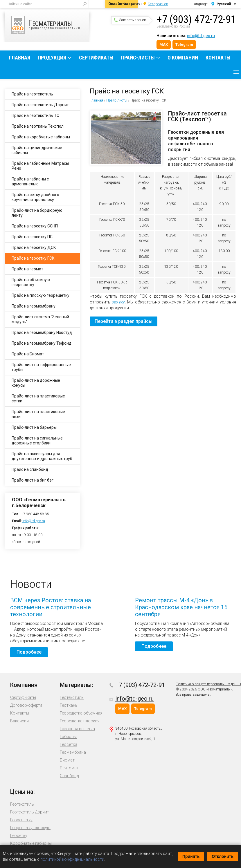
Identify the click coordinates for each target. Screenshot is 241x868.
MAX (164, 45)
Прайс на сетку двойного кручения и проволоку (35, 197)
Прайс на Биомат (28, 354)
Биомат (67, 760)
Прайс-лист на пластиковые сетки (38, 398)
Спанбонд (69, 776)
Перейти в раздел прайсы (124, 321)
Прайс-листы (138, 58)
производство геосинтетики (50, 25)
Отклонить (223, 856)
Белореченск (158, 4)
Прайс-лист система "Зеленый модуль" (40, 319)
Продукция (52, 58)
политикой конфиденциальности (72, 859)
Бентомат (69, 768)
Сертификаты (96, 58)
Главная (20, 58)
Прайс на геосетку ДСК (34, 247)
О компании (183, 58)
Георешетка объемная (81, 713)
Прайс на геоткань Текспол (38, 126)
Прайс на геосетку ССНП (35, 226)
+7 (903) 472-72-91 (196, 19)
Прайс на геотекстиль (32, 94)
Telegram (184, 45)
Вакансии (19, 721)
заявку (118, 302)
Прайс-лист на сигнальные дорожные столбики (37, 441)
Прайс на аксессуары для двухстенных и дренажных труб (42, 456)
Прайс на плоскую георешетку (41, 295)
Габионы (68, 737)
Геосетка (69, 744)
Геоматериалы (219, 689)
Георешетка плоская (80, 721)
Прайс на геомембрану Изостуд (42, 332)
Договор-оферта (26, 705)
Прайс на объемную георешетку (31, 282)
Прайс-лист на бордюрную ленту (37, 213)
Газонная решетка (77, 729)
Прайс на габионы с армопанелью (30, 181)
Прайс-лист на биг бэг (33, 480)
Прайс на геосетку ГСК (33, 258)
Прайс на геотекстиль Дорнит (40, 105)
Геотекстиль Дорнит (30, 812)
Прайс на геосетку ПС (32, 237)
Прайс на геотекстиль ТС (35, 115)
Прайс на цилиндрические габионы (37, 150)
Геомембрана (73, 752)
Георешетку (21, 820)
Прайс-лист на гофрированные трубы (41, 367)
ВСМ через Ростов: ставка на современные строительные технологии (51, 607)
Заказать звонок (130, 20)
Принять (191, 856)
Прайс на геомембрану (34, 306)
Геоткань (69, 705)
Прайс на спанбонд (30, 469)
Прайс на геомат (27, 269)
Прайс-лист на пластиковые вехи (38, 414)
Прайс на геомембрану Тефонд (42, 343)
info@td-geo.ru (201, 36)
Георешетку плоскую (30, 828)
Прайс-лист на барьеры (34, 427)
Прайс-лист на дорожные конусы (36, 383)
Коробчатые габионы (31, 843)
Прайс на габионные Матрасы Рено (40, 166)
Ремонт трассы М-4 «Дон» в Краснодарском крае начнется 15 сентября (181, 607)
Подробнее (29, 652)
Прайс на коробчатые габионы (41, 137)
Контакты (218, 58)
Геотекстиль (72, 697)
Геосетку (19, 836)
